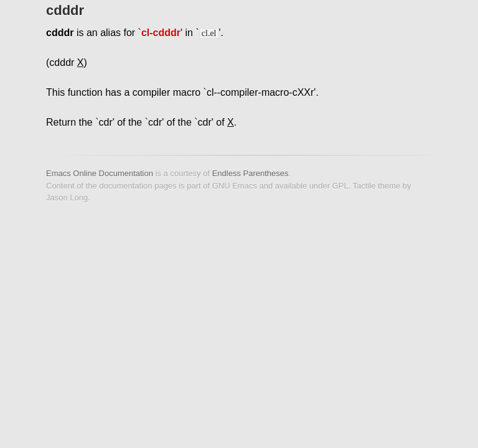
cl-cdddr (161, 33)
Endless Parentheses (251, 173)
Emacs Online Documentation (100, 173)
